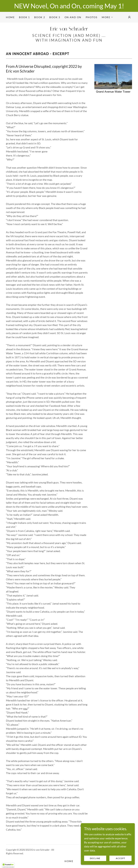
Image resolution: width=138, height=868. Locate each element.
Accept (121, 858)
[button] (107, 17)
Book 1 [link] (24, 17)
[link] (69, 29)
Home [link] (10, 17)
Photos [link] (92, 17)
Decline (95, 858)
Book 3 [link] (55, 17)
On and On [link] (73, 17)
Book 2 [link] (40, 17)
